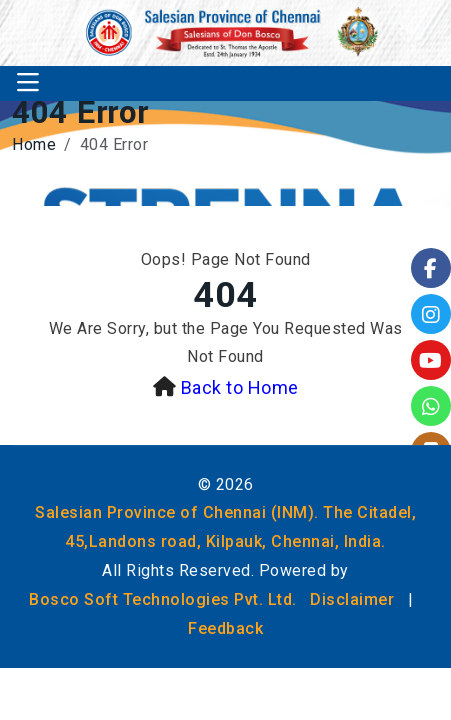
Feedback (225, 628)
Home (34, 144)
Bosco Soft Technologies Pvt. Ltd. (163, 599)
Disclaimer (352, 599)
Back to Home (240, 387)
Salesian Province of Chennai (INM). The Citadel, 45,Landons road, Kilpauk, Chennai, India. (225, 527)
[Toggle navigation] (28, 83)
